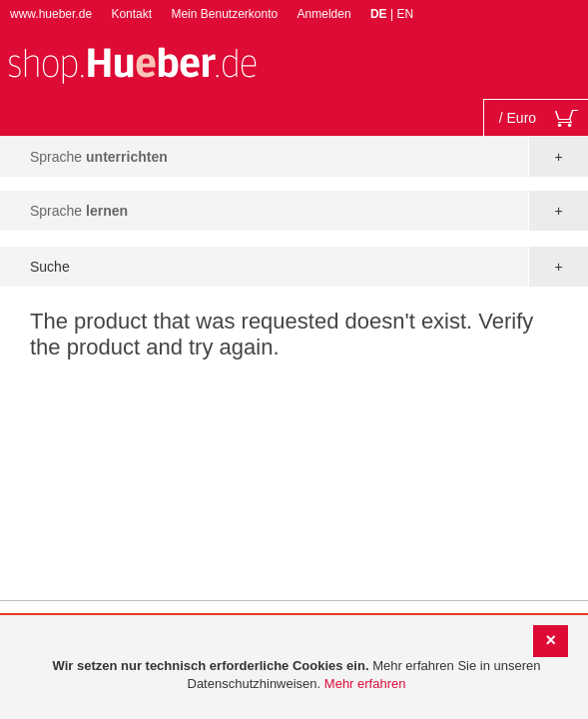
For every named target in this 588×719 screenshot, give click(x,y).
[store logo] (132, 63)
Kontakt (131, 14)
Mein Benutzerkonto (224, 14)
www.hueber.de (51, 14)
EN (405, 14)
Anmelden (324, 14)
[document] (296, 676)
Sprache (99, 157)
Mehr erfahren (365, 684)
